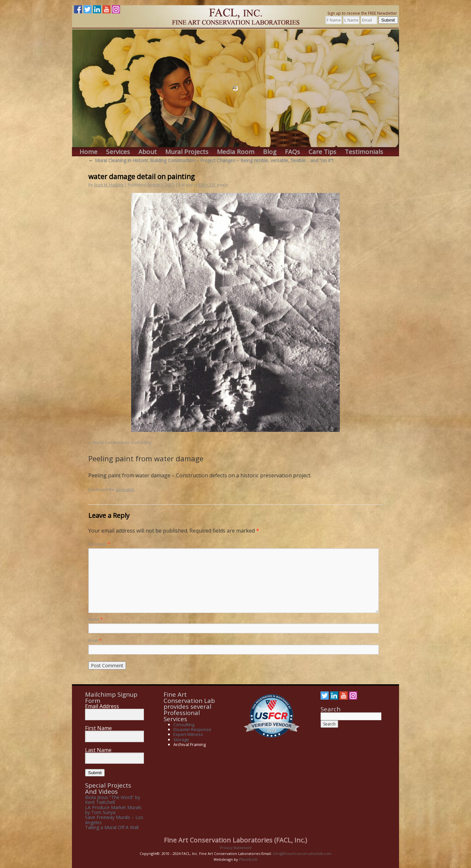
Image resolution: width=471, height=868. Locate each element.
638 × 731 (207, 185)
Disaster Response (192, 729)
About (148, 152)
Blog (270, 152)
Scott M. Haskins (109, 185)
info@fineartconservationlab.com (302, 853)
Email (95, 641)
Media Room (236, 152)
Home (88, 152)
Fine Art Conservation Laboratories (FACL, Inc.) (235, 840)
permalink (125, 490)
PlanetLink (248, 859)
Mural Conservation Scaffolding (122, 443)
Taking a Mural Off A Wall (112, 827)
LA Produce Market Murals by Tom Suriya (113, 810)
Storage (181, 740)
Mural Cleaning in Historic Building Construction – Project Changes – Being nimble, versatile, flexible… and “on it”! (211, 160)
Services (118, 152)
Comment (99, 544)
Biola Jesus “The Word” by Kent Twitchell (113, 800)
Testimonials (364, 152)
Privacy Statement (236, 848)
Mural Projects (187, 152)
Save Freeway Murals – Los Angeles (114, 820)
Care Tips (322, 152)
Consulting (184, 724)
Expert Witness (188, 734)
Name (96, 619)
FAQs (292, 152)
